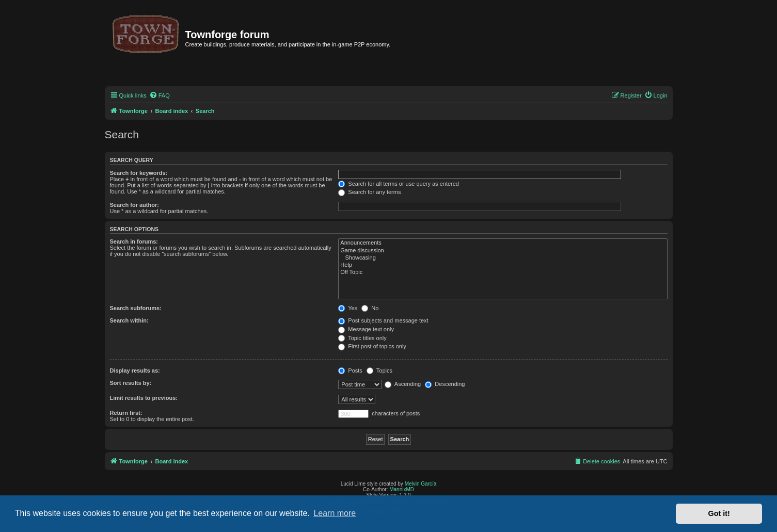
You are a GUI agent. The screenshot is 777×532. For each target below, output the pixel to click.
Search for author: (134, 205)
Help (503, 265)
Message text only (366, 329)
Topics (379, 370)
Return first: (126, 413)
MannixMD (402, 489)
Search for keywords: (139, 173)
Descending (445, 384)
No (370, 308)
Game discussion (503, 251)
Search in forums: (134, 241)
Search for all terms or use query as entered (399, 184)
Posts (350, 370)
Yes (348, 308)
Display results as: (135, 370)
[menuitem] (160, 95)
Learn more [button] (335, 513)
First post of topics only (372, 346)
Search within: (129, 320)
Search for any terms (369, 192)
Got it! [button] (719, 513)
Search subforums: (136, 308)
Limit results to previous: (144, 398)
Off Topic (503, 272)
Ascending (403, 384)
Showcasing (503, 258)
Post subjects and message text (383, 320)
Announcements (503, 243)
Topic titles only (362, 338)
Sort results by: (131, 383)
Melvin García (421, 484)
